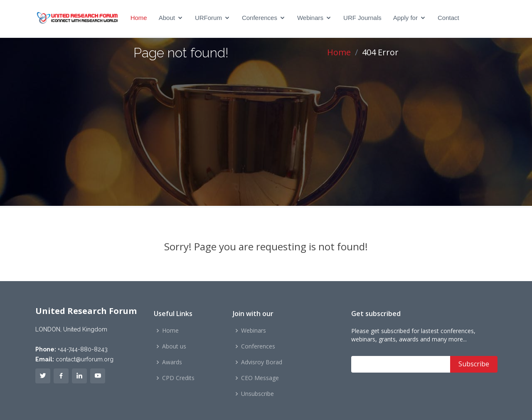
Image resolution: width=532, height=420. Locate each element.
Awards (172, 362)
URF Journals (362, 18)
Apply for (405, 18)
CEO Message (260, 378)
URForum (208, 18)
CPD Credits (178, 378)
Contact (448, 18)
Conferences (260, 18)
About (167, 18)
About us (174, 346)
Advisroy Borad (262, 362)
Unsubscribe (257, 394)
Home (139, 18)
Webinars (310, 18)
